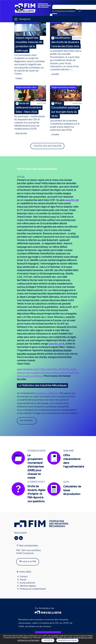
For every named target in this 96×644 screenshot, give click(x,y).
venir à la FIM (28, 561)
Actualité (55, 74)
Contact (24, 577)
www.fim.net (72, 200)
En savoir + (27, 421)
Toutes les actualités (47, 146)
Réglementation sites (26, 87)
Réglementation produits (64, 87)
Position (19, 79)
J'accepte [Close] (48, 640)
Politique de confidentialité (33, 589)
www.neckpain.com (28, 369)
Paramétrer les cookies (67, 640)
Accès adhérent (27, 583)
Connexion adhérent (64, 11)
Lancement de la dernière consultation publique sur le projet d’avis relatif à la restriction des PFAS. (66, 116)
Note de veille (21, 134)
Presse (23, 580)
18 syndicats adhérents (46, 393)
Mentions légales (28, 586)
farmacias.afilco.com (53, 373)
